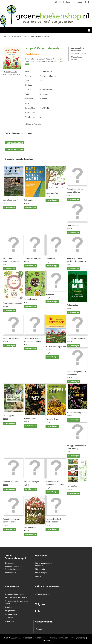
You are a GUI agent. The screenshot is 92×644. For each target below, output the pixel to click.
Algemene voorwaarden (59, 638)
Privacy (38, 576)
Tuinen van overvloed (11, 338)
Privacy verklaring (78, 638)
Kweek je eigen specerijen (13, 303)
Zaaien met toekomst (33, 258)
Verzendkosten (11, 614)
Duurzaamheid (10, 573)
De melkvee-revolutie (11, 200)
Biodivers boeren (73, 225)
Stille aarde (29, 200)
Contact (39, 629)
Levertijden (9, 618)
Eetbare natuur (73, 305)
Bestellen (8, 607)
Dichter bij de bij (52, 419)
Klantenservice (41, 638)
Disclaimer (46, 640)
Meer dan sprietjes (31, 482)
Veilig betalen (10, 611)
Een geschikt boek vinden (15, 594)
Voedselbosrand (31, 299)
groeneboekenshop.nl (24, 638)
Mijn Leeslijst (40, 569)
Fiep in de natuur (52, 193)
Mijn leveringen (41, 573)
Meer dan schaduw (10, 482)
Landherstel (50, 258)
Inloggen (80, 2)
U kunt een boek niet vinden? (16, 597)
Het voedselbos (30, 527)
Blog (57, 2)
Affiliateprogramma (43, 594)
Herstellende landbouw (76, 338)
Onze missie (10, 563)
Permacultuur (72, 486)
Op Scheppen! (8, 416)
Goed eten (50, 294)
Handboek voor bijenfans (77, 413)
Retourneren (10, 621)
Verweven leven (30, 419)
